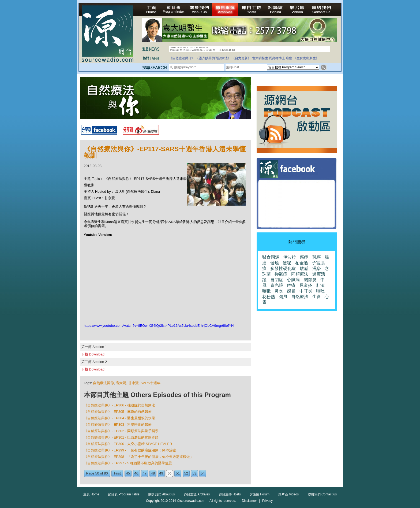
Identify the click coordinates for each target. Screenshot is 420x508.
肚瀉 (320, 285)
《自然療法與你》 (182, 58)
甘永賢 (134, 383)
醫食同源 (271, 257)
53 (194, 473)
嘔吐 (320, 291)
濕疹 (317, 268)
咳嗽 (267, 291)
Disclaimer (249, 501)
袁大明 (121, 383)
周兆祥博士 (277, 58)
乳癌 (317, 257)
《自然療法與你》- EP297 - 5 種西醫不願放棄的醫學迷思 (128, 463)
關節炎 (310, 280)
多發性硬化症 (283, 268)
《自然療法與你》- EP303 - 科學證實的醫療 (118, 424)
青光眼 (277, 285)
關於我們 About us (162, 494)
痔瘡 (291, 285)
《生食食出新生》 (306, 58)
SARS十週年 (151, 383)
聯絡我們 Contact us (322, 494)
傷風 (283, 297)
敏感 (304, 268)
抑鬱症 (281, 274)
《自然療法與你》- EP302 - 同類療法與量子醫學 (121, 431)
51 (178, 473)
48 (153, 473)
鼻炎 (279, 291)
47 (145, 473)
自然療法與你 (103, 383)
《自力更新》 (241, 58)
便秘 (287, 263)
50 (170, 473)
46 (136, 473)
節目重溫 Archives (197, 494)
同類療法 (300, 274)
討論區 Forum (260, 494)
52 (186, 473)
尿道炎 (306, 285)
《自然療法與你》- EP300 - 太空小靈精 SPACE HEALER (128, 444)
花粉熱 (269, 297)
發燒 (275, 263)
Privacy (267, 501)
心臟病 (293, 280)
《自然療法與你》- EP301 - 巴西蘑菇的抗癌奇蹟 (121, 437)
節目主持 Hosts (230, 494)
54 (203, 473)
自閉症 (277, 280)
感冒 (291, 291)
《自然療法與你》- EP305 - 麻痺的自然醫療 (118, 412)
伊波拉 (290, 257)
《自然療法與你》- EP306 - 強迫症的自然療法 (120, 405)
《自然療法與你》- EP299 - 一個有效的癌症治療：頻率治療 (130, 450)
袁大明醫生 (260, 58)
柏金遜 (302, 263)
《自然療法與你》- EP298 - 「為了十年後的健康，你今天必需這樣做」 (139, 457)
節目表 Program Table (124, 494)
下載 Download (93, 354)
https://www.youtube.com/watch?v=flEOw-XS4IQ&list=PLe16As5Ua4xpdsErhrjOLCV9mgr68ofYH (159, 326)
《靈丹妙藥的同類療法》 (213, 58)
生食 (317, 297)
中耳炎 (306, 291)
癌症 (289, 58)
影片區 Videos (288, 494)
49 (161, 473)
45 (128, 473)
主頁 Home (91, 494)
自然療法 (300, 297)
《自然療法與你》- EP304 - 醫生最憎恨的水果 (120, 418)
